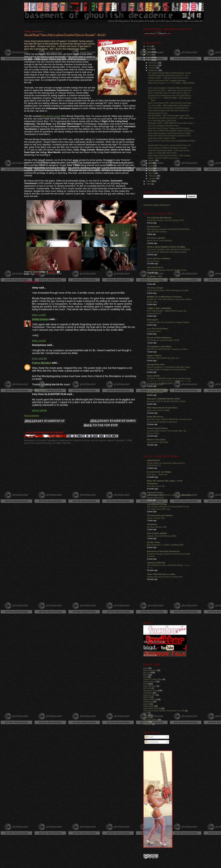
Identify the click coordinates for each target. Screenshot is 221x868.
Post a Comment (32, 415)
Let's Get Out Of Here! (158, 329)
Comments (152, 742)
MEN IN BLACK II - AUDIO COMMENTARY (165, 545)
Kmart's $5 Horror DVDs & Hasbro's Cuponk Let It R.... (170, 136)
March (152, 173)
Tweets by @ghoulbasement (157, 205)
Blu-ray (146, 672)
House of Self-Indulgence (159, 337)
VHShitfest (152, 524)
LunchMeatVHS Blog (157, 504)
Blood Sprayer (150, 670)
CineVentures (153, 227)
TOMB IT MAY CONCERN (159, 308)
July (151, 163)
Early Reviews (150, 686)
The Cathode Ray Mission (159, 218)
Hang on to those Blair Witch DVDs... (163, 153)
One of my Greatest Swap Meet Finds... (164, 126)
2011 (149, 57)
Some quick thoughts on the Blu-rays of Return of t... (169, 110)
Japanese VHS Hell (156, 563)
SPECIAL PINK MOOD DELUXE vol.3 (163, 358)
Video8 (146, 717)
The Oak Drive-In (155, 267)
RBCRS (147, 697)
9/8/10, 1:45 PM (39, 390)
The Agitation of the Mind (159, 346)
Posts (149, 737)
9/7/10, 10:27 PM (39, 358)
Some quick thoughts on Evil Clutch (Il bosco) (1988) (169, 133)
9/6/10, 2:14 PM (39, 315)
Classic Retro (149, 681)
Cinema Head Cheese (157, 428)
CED (145, 677)
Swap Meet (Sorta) (152, 708)
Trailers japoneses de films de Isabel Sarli (165, 577)
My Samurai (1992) (155, 392)
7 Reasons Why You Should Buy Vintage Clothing (168, 322)
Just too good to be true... (158, 113)
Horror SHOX (153, 376)
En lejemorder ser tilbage (159, 472)
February (153, 176)
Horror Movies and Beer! (159, 258)
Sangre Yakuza (154, 355)
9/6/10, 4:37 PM (39, 341)
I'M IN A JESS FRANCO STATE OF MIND (166, 247)
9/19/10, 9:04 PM (39, 410)
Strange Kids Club (156, 364)
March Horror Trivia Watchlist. (160, 241)
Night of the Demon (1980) (158, 410)
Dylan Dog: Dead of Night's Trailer (162, 138)
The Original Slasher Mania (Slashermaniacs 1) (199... (170, 73)
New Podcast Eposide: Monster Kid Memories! (167, 270)
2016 (149, 46)
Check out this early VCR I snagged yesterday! (167, 80)
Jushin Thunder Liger (156, 518)
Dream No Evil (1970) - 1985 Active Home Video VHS (170, 90)
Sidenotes (148, 702)
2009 (149, 181)
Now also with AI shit (156, 486)
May (151, 168)
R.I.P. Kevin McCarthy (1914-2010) (162, 121)
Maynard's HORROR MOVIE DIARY (164, 399)
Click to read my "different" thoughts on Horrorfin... (168, 148)
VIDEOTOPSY (153, 460)
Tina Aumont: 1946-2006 (157, 442)
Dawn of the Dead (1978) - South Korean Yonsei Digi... (170, 103)
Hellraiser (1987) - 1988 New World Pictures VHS (168, 78)
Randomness (149, 699)
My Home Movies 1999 (157, 527)
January (152, 178)
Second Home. (153, 261)
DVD (37, 274)
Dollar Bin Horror (155, 417)
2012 (149, 55)
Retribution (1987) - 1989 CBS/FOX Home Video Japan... (171, 123)
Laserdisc (148, 693)
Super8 (147, 704)
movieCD (147, 724)
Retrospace (152, 320)
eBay (146, 722)
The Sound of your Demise (160, 515)
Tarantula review (154, 331)
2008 (149, 184)
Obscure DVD (150, 695)
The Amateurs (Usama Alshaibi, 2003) (163, 340)
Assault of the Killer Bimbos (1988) (162, 536)
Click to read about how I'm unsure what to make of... (169, 93)
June (151, 166)
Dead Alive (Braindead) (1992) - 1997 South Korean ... (170, 150)
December (153, 63)
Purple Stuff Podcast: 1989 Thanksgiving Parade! (168, 290)
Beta (145, 668)
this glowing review (51, 116)
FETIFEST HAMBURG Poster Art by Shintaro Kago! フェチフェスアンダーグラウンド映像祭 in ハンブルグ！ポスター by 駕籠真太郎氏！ (169, 381)
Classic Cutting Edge (153, 679)
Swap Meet (148, 706)
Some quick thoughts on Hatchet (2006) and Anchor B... (171, 88)
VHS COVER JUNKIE (157, 533)
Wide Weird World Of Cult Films (162, 408)
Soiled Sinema (40, 319)
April (151, 171)
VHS (145, 715)
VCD (145, 713)
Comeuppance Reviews (158, 390)
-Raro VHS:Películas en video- (161, 574)
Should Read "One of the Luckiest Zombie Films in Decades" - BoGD (65, 35)
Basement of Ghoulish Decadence (163, 551)
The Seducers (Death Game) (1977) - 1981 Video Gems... (171, 118)
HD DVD (147, 688)
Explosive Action (155, 492)
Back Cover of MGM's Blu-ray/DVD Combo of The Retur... (171, 131)
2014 (149, 49)
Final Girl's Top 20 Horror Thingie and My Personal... (169, 128)
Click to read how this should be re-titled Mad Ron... (169, 108)
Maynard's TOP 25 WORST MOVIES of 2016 (166, 401)
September (154, 70)
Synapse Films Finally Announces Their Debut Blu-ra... (170, 95)
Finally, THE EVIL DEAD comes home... (164, 158)
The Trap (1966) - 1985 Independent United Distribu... (170, 105)
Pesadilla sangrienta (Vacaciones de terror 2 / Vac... (169, 75)
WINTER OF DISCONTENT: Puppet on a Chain (167, 349)
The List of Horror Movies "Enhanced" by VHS (164, 711)
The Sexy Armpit (155, 288)
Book (146, 675)
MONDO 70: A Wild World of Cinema (164, 297)
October (152, 68)
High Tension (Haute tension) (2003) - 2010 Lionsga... (170, 155)
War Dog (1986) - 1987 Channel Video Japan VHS (168, 115)
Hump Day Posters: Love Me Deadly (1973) (165, 220)
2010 (149, 60)
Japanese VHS (150, 690)
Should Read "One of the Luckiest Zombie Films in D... (170, 145)
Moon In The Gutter (156, 440)
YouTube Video (150, 720)
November (153, 65)
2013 (149, 52)
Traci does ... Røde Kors (157, 474)
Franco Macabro (41, 363)
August (152, 160)
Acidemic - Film (154, 276)
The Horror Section (156, 238)
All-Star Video (154, 542)
